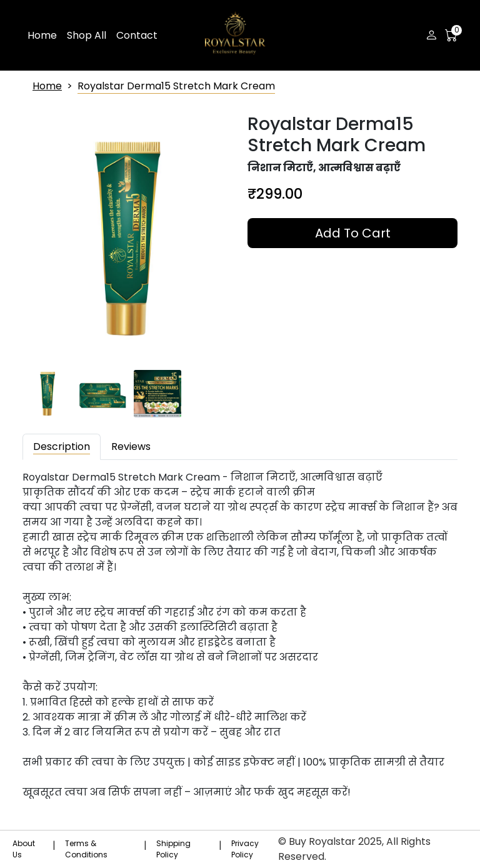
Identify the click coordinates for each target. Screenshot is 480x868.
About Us (24, 849)
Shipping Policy (173, 849)
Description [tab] (62, 446)
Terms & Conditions (86, 849)
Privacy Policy (245, 849)
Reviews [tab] (131, 446)
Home (42, 35)
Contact (137, 35)
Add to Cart (353, 233)
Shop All (87, 35)
